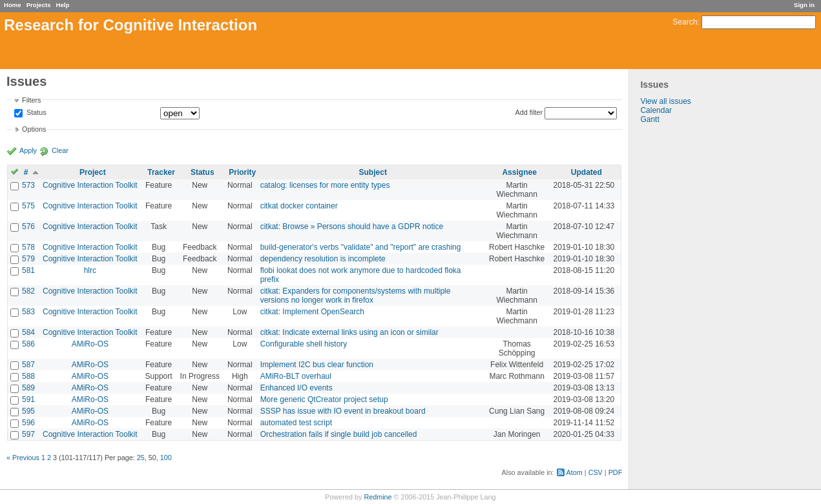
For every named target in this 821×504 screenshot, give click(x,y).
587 (28, 365)
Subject (373, 172)
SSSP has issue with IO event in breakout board (343, 411)
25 (141, 458)
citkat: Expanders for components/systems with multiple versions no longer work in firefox (356, 296)
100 (166, 458)
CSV (596, 472)
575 (28, 206)
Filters (31, 100)
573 (28, 185)
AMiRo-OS (90, 344)
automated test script (296, 423)
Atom (575, 472)
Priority (242, 172)
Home (13, 5)
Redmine (378, 497)
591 (28, 399)
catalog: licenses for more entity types (325, 185)
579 (28, 259)
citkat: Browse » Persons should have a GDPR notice (352, 227)
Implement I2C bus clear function (317, 365)
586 (28, 344)
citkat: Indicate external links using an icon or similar (349, 332)
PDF (616, 472)
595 (28, 411)
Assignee (519, 172)
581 (28, 270)
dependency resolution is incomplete (323, 259)
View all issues (665, 101)
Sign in (804, 5)
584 (28, 332)
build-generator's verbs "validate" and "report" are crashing (361, 247)
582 (28, 291)
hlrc (90, 270)
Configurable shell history (304, 344)
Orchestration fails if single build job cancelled (339, 434)
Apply (28, 150)
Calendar (656, 110)
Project (93, 172)
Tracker (161, 172)
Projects (39, 5)
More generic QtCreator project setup (324, 399)
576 (28, 227)
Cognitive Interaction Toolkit (90, 185)
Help (63, 5)
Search (685, 22)
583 (28, 312)
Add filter (529, 112)
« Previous (23, 458)
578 (28, 247)
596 (28, 423)
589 (28, 388)
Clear (60, 150)
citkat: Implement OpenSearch (312, 312)
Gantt (650, 119)
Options (34, 129)
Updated (587, 172)
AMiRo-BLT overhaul (296, 376)
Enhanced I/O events (296, 388)
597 (28, 434)
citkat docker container (299, 206)
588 (28, 376)
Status (36, 113)
